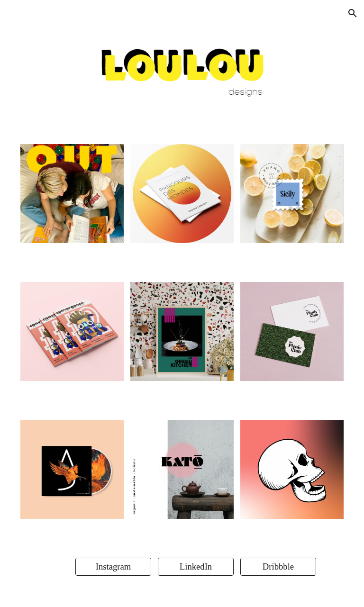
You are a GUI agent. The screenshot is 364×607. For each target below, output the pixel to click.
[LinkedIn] (196, 566)
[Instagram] (114, 566)
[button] (353, 13)
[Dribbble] (278, 566)
